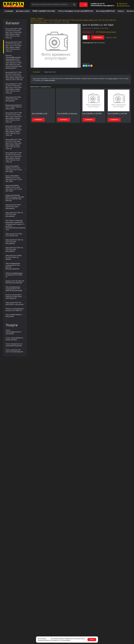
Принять (92, 640)
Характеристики (50, 72)
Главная (33, 18)
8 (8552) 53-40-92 (98, 4)
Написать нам (123, 4)
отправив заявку (112, 79)
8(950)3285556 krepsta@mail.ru (103, 6)
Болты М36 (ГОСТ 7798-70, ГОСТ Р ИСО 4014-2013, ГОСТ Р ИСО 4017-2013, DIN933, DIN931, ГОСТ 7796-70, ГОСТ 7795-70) (73, 20)
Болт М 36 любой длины (39, 22)
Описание (36, 72)
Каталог (41, 18)
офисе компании (50, 80)
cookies (48, 639)
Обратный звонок (124, 6)
